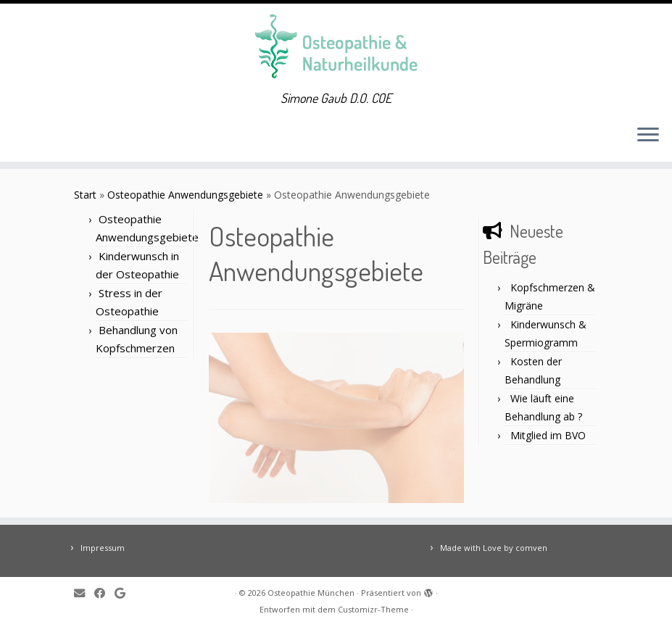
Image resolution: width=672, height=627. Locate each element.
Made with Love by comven (494, 548)
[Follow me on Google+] (125, 593)
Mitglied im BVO (548, 435)
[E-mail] (84, 593)
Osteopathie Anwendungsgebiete (185, 195)
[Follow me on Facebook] (104, 593)
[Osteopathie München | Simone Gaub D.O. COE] (336, 47)
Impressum (103, 548)
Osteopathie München (311, 593)
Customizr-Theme (373, 609)
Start (85, 195)
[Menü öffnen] (648, 136)
